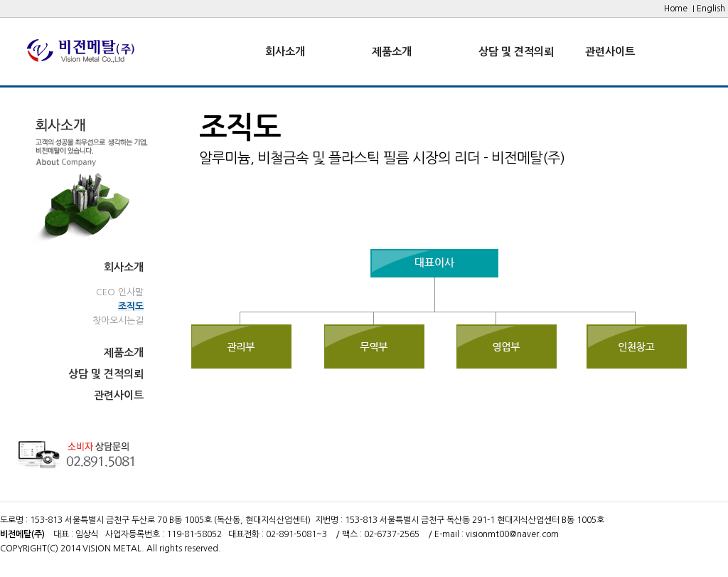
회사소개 (285, 52)
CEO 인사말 (120, 292)
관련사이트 (610, 52)
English (711, 9)
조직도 (131, 306)
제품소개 (392, 52)
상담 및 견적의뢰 (516, 52)
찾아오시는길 (118, 321)
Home (676, 9)
